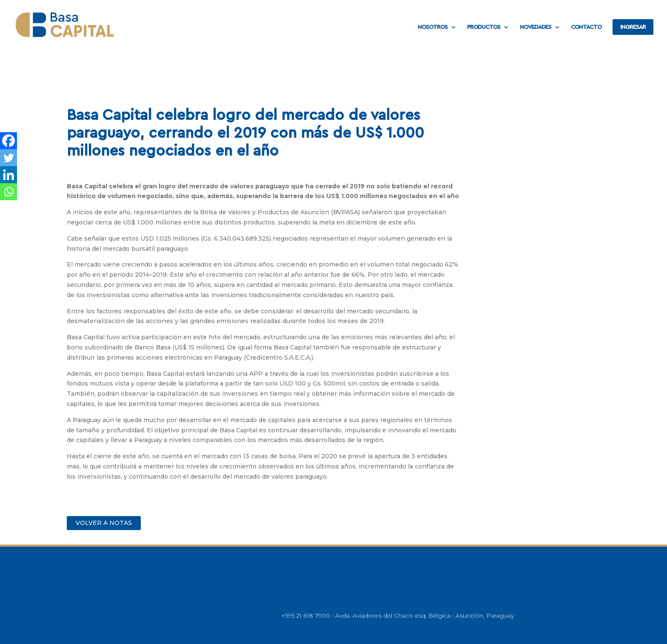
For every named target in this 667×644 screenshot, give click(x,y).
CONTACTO (586, 27)
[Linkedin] (9, 175)
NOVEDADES (536, 27)
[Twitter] (9, 158)
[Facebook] (9, 141)
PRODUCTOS (484, 27)
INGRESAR (633, 27)
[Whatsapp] (9, 192)
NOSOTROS (433, 27)
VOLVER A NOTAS (104, 523)
